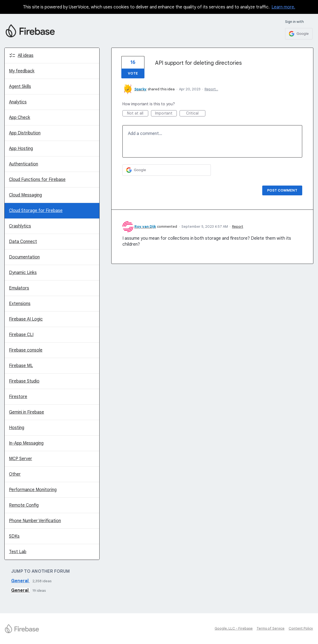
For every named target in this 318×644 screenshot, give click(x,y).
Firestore (18, 397)
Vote (133, 73)
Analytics (18, 102)
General (20, 581)
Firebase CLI (21, 335)
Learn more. (283, 7)
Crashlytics (20, 226)
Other (15, 474)
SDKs (14, 536)
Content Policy (301, 628)
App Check (20, 118)
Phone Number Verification (35, 521)
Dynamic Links (23, 273)
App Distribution (25, 133)
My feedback (22, 71)
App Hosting (21, 149)
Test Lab (18, 552)
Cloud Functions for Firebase (37, 180)
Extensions (20, 304)
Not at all (138, 114)
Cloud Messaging (25, 195)
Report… (211, 89)
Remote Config (24, 505)
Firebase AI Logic (26, 319)
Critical (196, 114)
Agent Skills (20, 87)
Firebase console (26, 350)
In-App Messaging (26, 443)
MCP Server (21, 459)
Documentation (24, 257)
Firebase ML (21, 366)
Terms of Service (271, 628)
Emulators (19, 288)
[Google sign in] (299, 34)
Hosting (17, 428)
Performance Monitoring (33, 490)
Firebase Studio (24, 381)
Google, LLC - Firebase (234, 628)
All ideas (26, 56)
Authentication (24, 164)
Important (166, 114)
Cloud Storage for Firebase (36, 211)
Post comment (282, 190)
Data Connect (23, 242)
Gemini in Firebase (27, 412)
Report (238, 227)
